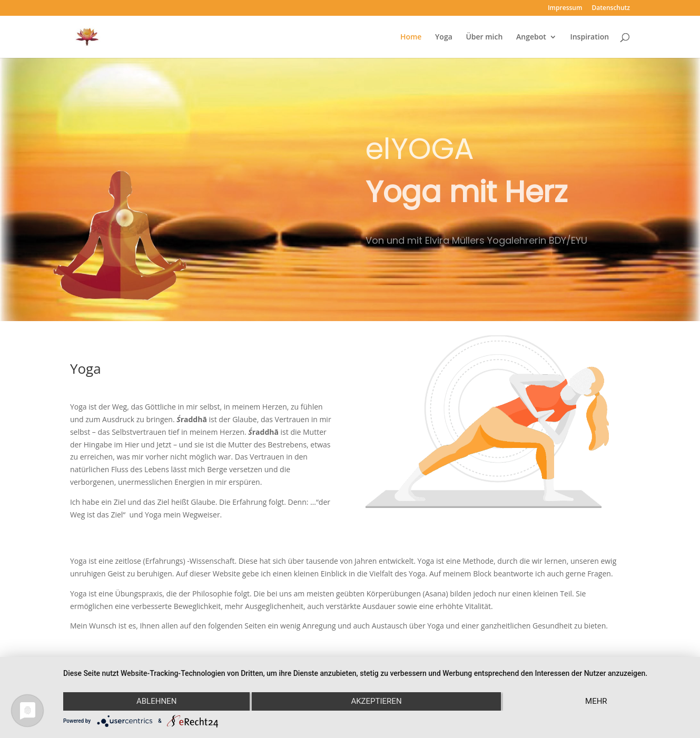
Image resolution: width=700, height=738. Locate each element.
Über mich (484, 37)
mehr (596, 701)
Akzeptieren (376, 701)
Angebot (531, 37)
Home (411, 37)
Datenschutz (611, 8)
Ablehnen (156, 701)
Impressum (565, 8)
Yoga (444, 37)
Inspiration (589, 37)
